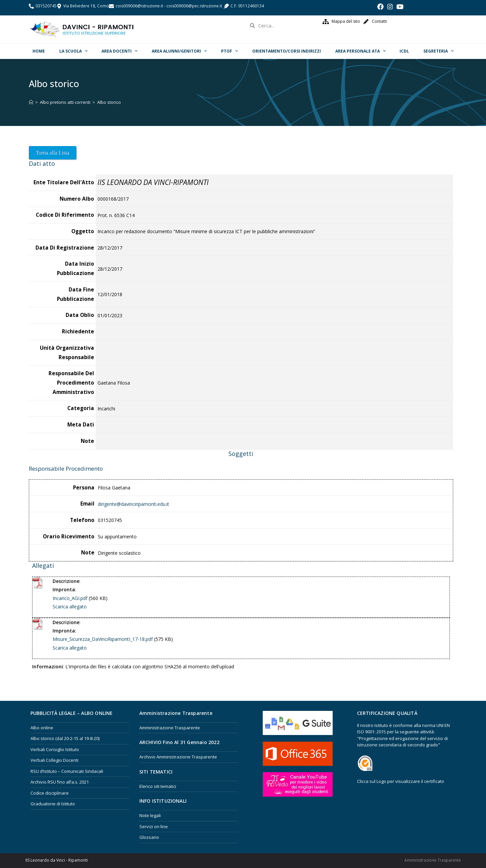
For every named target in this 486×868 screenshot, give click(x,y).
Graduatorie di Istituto (53, 804)
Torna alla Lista (53, 153)
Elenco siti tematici (158, 786)
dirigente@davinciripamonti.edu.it (133, 504)
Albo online (42, 728)
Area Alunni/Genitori (179, 51)
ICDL (404, 51)
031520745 (46, 6)
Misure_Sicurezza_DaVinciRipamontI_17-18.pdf (103, 639)
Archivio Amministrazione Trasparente (178, 757)
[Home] (31, 102)
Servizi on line (154, 826)
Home (39, 51)
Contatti (379, 21)
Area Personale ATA (360, 51)
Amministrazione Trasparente (170, 728)
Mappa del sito (346, 21)
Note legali (150, 815)
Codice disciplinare (50, 793)
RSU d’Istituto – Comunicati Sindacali (67, 771)
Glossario (149, 837)
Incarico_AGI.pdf (70, 598)
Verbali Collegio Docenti (54, 760)
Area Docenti (119, 51)
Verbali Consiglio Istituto (55, 749)
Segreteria (438, 51)
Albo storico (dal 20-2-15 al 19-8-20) (65, 738)
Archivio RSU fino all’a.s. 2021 (60, 782)
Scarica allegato (70, 607)
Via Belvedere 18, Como (86, 6)
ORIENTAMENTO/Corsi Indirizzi (287, 51)
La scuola (73, 51)
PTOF (229, 51)
